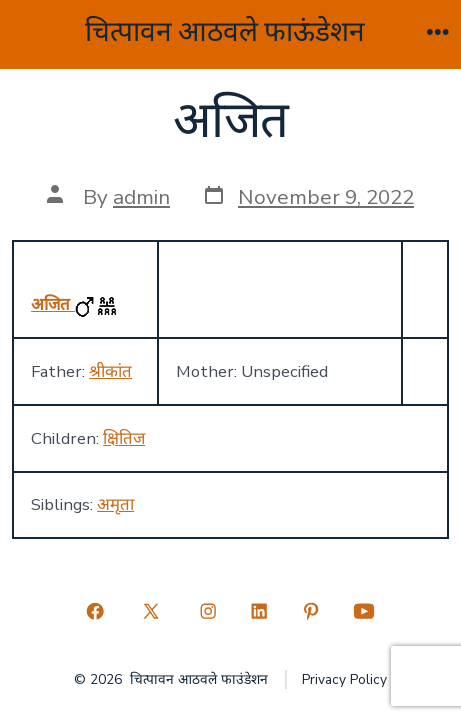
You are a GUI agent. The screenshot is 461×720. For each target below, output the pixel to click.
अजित (53, 304)
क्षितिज (124, 438)
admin (141, 197)
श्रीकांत (110, 371)
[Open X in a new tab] (151, 612)
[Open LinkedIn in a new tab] (260, 612)
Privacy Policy (344, 679)
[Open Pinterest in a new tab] (311, 612)
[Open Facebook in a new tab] (95, 612)
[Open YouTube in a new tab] (364, 612)
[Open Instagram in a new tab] (208, 612)
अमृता (115, 504)
